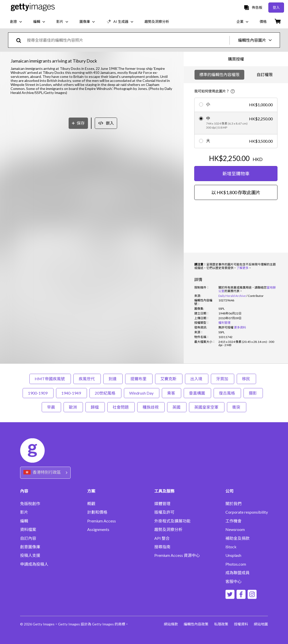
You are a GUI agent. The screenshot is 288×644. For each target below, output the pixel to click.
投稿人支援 (30, 555)
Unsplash (233, 555)
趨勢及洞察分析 (168, 529)
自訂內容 (28, 538)
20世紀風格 (105, 393)
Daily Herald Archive (232, 296)
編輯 (24, 521)
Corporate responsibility (247, 512)
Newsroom (235, 529)
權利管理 (224, 323)
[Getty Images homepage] (33, 7)
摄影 (253, 393)
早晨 (51, 407)
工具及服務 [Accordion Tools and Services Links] (164, 491)
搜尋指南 (162, 547)
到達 (113, 379)
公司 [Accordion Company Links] (229, 491)
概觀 (91, 504)
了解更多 (243, 268)
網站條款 (170, 624)
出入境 (197, 379)
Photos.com (236, 564)
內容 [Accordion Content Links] (24, 491)
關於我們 (233, 504)
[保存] (78, 312)
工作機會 (233, 521)
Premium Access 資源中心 (177, 555)
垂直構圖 (197, 393)
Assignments (98, 529)
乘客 (172, 393)
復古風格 (227, 393)
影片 (24, 512)
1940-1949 (71, 393)
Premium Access (102, 521)
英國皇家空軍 (207, 407)
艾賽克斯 (169, 379)
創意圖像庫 (30, 547)
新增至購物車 (236, 174)
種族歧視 (151, 407)
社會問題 (121, 407)
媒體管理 (162, 504)
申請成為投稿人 (34, 564)
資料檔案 (28, 529)
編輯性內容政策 (195, 624)
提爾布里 (139, 379)
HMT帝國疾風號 (50, 379)
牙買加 (223, 379)
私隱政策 (221, 624)
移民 (246, 379)
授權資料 (241, 624)
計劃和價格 (97, 512)
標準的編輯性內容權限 (219, 74)
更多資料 (240, 327)
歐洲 (73, 407)
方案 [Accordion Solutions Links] (91, 491)
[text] (127, 40)
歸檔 (95, 407)
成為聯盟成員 (237, 573)
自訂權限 (265, 74)
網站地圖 (261, 624)
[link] (226, 327)
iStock (231, 547)
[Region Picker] (45, 473)
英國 (177, 407)
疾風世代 (87, 379)
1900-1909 (38, 393)
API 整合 (162, 538)
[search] (21, 40)
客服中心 (233, 581)
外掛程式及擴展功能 (172, 521)
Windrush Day (142, 393)
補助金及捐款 (237, 538)
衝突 (237, 407)
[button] (92, 201)
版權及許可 (164, 512)
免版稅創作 (30, 504)
